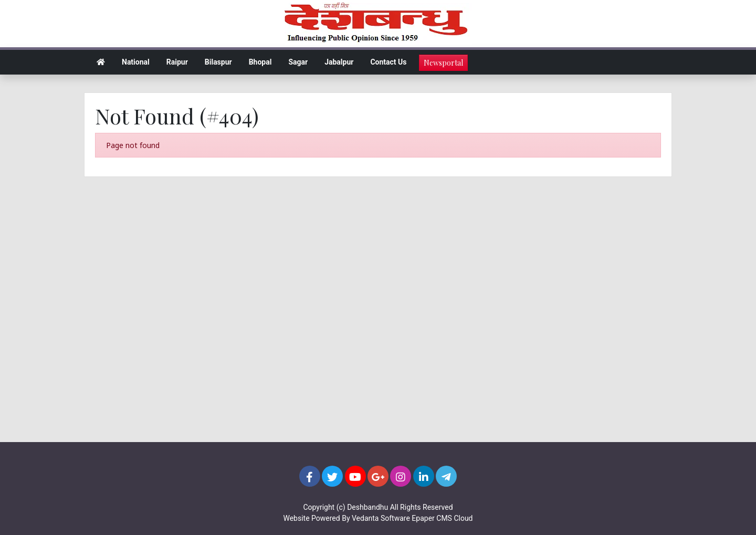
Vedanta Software (381, 518)
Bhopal (260, 62)
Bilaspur (218, 62)
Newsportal (443, 63)
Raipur (177, 62)
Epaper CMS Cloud (442, 518)
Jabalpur (339, 62)
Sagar (298, 62)
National (136, 62)
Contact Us (388, 62)
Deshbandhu (367, 507)
